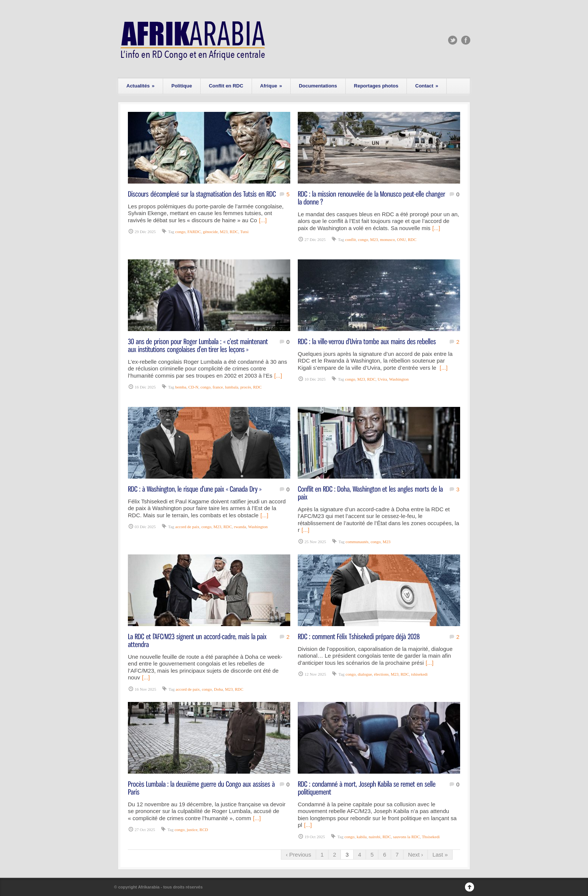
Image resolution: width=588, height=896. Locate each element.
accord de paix (187, 527)
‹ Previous (298, 855)
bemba (181, 387)
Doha (219, 689)
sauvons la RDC (406, 837)
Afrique (271, 86)
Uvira (382, 379)
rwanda (240, 527)
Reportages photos (376, 86)
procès (246, 387)
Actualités (140, 86)
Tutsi (244, 232)
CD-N (193, 387)
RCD (204, 830)
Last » (440, 855)
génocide (210, 232)
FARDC (194, 232)
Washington (399, 379)
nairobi (374, 837)
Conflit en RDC (226, 86)
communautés (357, 542)
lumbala (232, 387)
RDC (234, 232)
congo (180, 232)
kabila (362, 837)
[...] (263, 220)
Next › (415, 855)
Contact (427, 86)
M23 (224, 232)
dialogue (365, 674)
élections (381, 674)
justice (192, 830)
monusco (387, 239)
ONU (401, 239)
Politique (182, 86)
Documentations (318, 86)
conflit (350, 239)
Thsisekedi (431, 837)
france (218, 387)
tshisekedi (419, 674)
